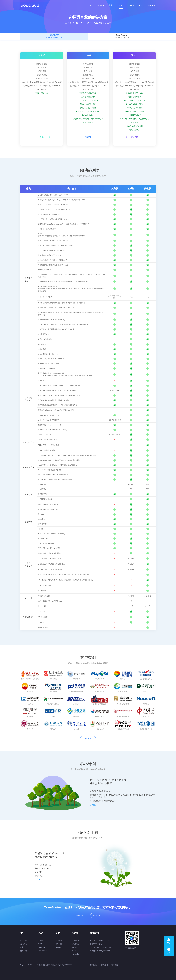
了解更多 (93, 805)
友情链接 (94, 965)
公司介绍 (24, 940)
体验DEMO (80, 915)
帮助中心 (58, 940)
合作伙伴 (24, 951)
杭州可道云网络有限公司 (48, 965)
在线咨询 (88, 137)
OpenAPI (58, 947)
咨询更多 (97, 915)
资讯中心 (24, 944)
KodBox (41, 944)
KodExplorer (42, 951)
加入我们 (24, 947)
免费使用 (42, 137)
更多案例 (88, 739)
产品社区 (76, 944)
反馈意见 (76, 940)
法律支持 (115, 965)
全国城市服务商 (96, 944)
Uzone (40, 940)
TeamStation (42, 947)
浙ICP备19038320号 (66, 965)
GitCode (76, 954)
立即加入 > (39, 879)
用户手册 (58, 944)
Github (75, 947)
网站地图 (105, 965)
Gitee (74, 951)
